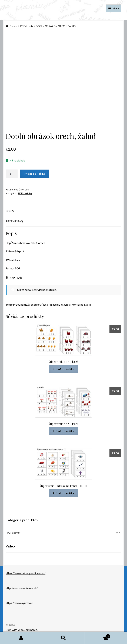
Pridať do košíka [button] (63, 369)
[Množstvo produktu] (12, 174)
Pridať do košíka (35, 174)
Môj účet (21, 638)
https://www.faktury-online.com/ (26, 573)
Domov (14, 26)
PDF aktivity (27, 26)
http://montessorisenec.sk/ (22, 588)
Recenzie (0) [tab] (14, 221)
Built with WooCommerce (21, 630)
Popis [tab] (10, 211)
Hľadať (63, 638)
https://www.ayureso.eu (20, 603)
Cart (98, 636)
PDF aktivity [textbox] (62, 533)
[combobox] (63, 533)
